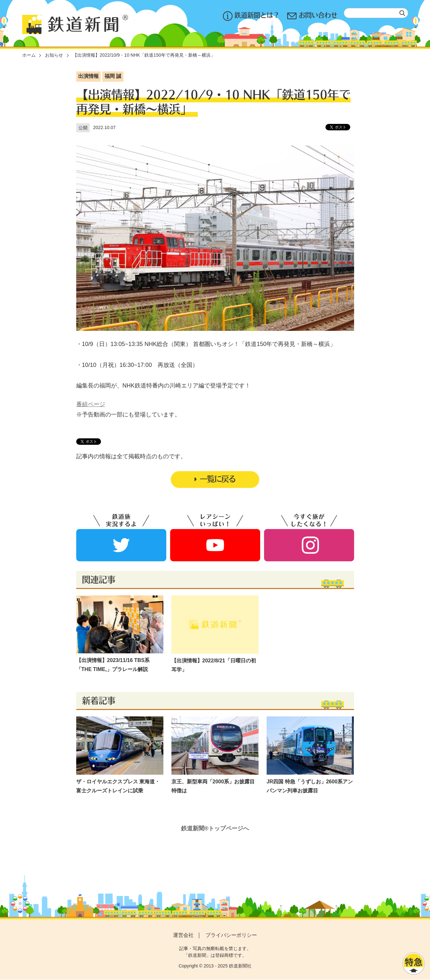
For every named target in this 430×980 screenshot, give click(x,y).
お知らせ (54, 55)
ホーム (29, 55)
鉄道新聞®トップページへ (215, 828)
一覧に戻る (215, 479)
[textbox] (376, 13)
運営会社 (183, 935)
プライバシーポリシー (231, 935)
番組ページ (91, 404)
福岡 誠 (113, 76)
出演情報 (88, 76)
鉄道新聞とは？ (251, 16)
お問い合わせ (312, 16)
